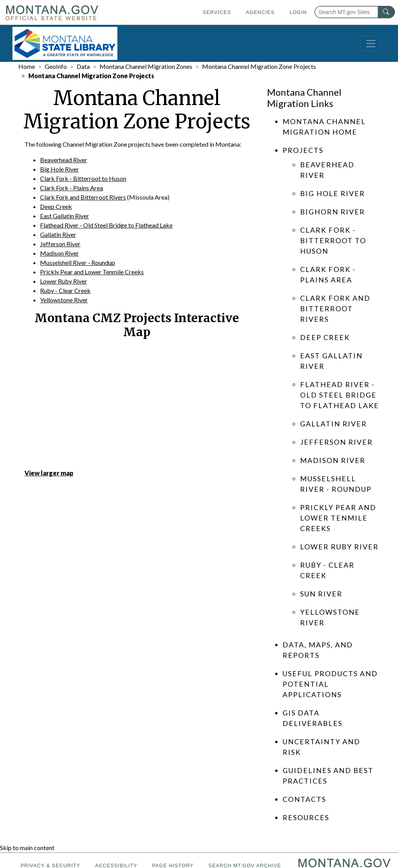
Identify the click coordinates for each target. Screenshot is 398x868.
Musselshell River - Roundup (78, 262)
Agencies (260, 12)
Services (217, 12)
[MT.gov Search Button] (386, 12)
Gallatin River (58, 234)
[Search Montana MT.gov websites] (355, 12)
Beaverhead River (64, 160)
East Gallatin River (65, 216)
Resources (306, 817)
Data (83, 66)
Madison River (59, 253)
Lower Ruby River (64, 281)
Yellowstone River (64, 300)
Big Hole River (59, 169)
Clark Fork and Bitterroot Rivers (83, 197)
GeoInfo (56, 66)
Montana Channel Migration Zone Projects (259, 66)
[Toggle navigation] (371, 44)
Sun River (321, 594)
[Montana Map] (137, 405)
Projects (303, 150)
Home (27, 66)
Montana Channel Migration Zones (146, 66)
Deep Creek (56, 206)
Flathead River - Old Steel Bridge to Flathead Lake (106, 225)
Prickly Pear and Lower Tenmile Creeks (92, 272)
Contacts (304, 799)
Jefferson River (60, 244)
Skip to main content (27, 848)
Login (298, 12)
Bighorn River (333, 212)
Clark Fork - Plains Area (72, 188)
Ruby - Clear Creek (65, 290)
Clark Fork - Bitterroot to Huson (83, 178)
